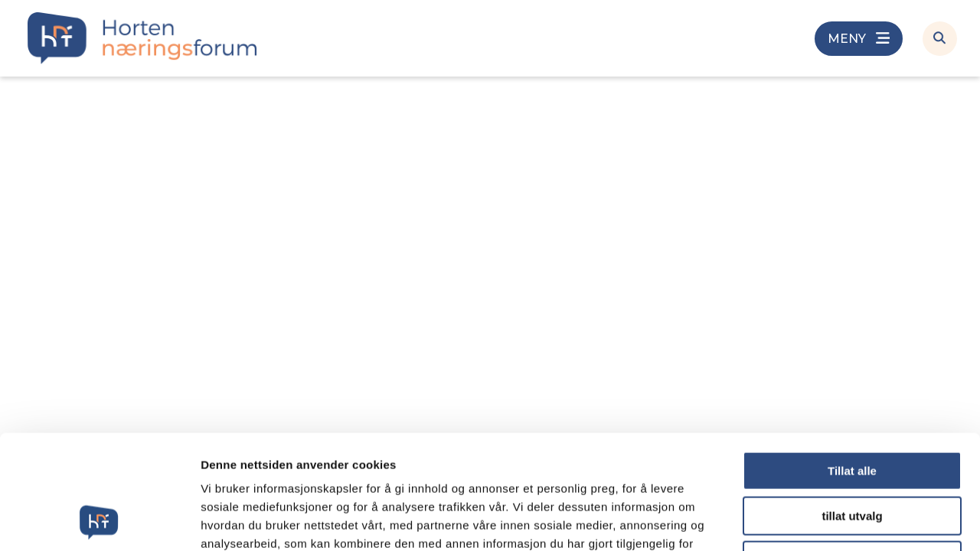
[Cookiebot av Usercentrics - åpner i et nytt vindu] (99, 521)
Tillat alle (852, 364)
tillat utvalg (852, 409)
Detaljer (815, 521)
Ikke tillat (852, 453)
